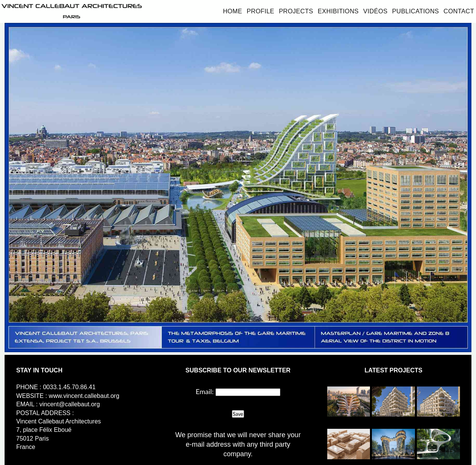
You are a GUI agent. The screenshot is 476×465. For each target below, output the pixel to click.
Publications (416, 11)
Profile (261, 11)
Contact (459, 11)
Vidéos (375, 11)
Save (238, 414)
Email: (205, 391)
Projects (296, 11)
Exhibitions (338, 11)
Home (232, 11)
